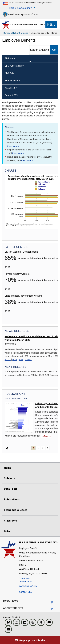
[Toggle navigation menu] (51, 24)
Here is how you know (21, 8)
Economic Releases (16, 510)
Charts (28, 359)
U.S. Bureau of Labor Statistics (28, 24)
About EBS (10, 88)
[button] (53, 602)
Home (8, 468)
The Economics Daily (17, 398)
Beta (7, 531)
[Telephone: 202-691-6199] (39, 580)
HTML (8, 359)
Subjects (9, 478)
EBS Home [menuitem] (10, 58)
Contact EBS (26, 592)
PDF (15, 359)
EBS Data (10, 73)
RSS (21, 359)
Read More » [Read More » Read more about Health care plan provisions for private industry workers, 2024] (27, 160)
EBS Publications (13, 66)
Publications (12, 499)
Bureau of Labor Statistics (16, 33)
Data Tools (11, 489)
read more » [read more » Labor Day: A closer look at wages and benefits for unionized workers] (46, 436)
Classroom (11, 521)
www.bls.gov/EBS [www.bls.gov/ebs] (28, 586)
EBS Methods (12, 80)
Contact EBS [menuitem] (11, 95)
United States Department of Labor (20, 14)
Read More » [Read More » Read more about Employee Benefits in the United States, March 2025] (18, 153)
